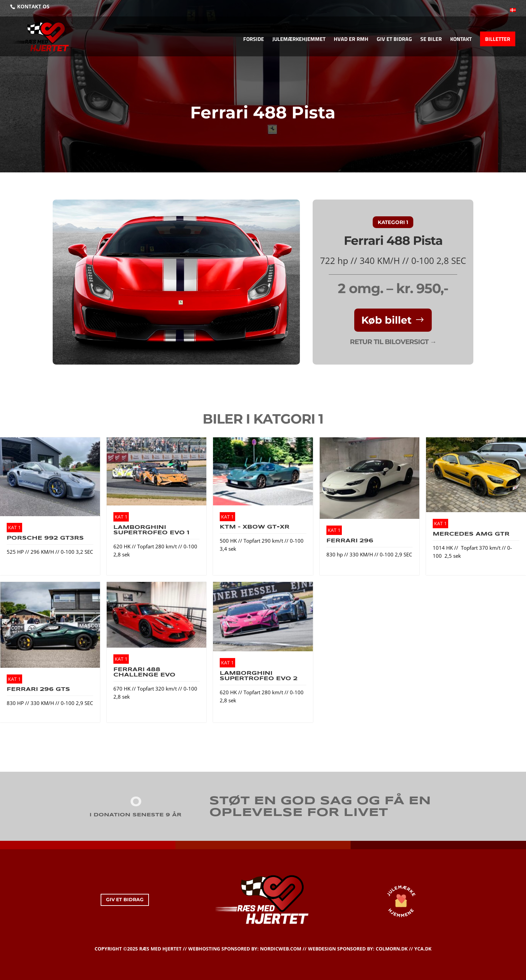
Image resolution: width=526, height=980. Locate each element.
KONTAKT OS (33, 6)
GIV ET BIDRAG (394, 40)
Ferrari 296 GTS (38, 689)
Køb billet (386, 320)
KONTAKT (461, 40)
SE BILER (431, 40)
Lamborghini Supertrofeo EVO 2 (259, 676)
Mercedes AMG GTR (471, 534)
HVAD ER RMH (351, 40)
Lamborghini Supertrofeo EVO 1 (151, 530)
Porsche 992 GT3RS (45, 538)
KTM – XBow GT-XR (255, 527)
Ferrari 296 (350, 541)
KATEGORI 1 (393, 222)
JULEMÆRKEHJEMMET (299, 40)
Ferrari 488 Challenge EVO (144, 672)
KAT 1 (14, 527)
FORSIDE (254, 40)
